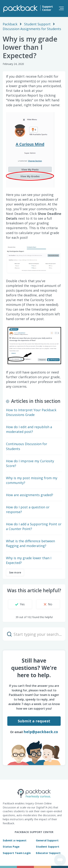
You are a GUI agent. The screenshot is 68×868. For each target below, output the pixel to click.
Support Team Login (17, 853)
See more (15, 572)
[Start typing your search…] (34, 634)
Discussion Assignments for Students (32, 29)
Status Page (11, 846)
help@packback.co (41, 732)
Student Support (37, 24)
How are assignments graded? (30, 495)
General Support (47, 840)
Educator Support (48, 853)
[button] (61, 8)
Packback (10, 24)
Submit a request (34, 721)
